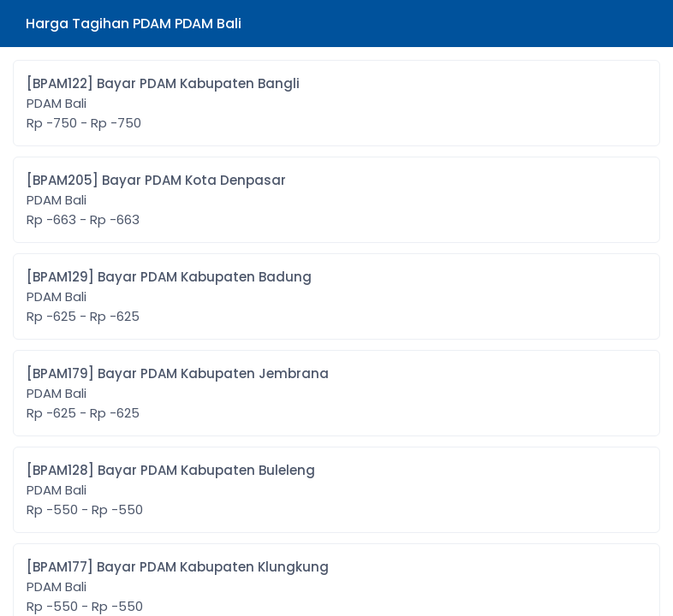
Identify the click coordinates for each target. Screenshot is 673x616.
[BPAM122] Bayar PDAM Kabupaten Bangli (163, 104)
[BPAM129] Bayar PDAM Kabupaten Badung (169, 297)
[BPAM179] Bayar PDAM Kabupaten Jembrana (178, 394)
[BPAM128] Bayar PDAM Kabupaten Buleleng (171, 490)
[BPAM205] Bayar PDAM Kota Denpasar (156, 200)
